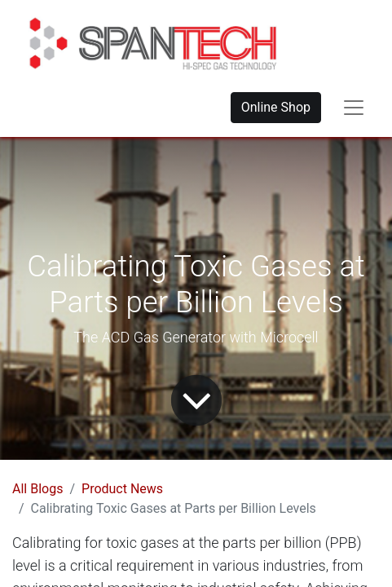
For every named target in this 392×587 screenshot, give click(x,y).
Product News (122, 489)
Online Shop (276, 107)
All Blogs (37, 489)
